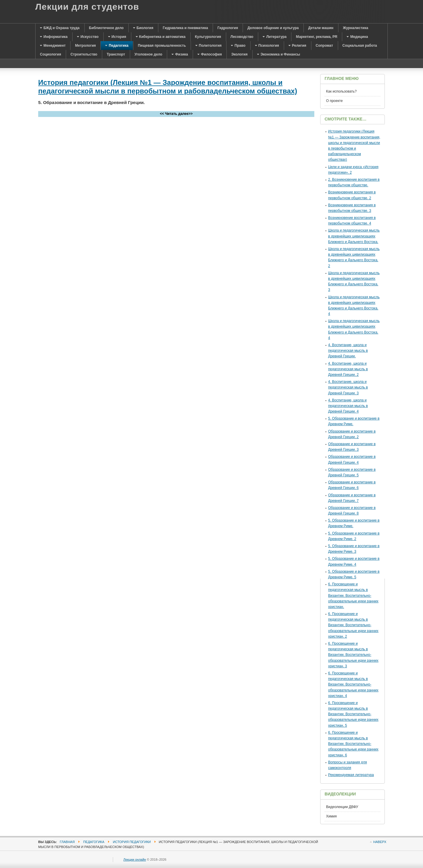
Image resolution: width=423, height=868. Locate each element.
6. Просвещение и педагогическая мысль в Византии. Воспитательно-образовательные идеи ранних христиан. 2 (353, 625)
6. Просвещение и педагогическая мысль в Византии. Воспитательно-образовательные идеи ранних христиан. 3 (353, 655)
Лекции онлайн (135, 859)
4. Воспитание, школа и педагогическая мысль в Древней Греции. (348, 351)
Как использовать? (341, 91)
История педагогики (132, 842)
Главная (67, 842)
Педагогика (94, 842)
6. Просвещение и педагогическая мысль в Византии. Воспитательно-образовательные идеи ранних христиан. (353, 595)
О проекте (334, 101)
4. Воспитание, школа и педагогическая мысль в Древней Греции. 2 (348, 369)
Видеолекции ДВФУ (342, 807)
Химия (331, 816)
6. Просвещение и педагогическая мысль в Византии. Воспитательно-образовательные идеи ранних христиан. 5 (353, 714)
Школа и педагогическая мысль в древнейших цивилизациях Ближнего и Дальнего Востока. (354, 236)
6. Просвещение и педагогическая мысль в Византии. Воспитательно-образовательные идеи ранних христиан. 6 (353, 744)
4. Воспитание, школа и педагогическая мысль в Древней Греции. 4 (348, 406)
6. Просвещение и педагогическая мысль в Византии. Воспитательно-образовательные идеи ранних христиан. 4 (353, 684)
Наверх (380, 842)
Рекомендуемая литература (351, 775)
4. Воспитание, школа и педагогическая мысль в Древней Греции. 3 (348, 387)
